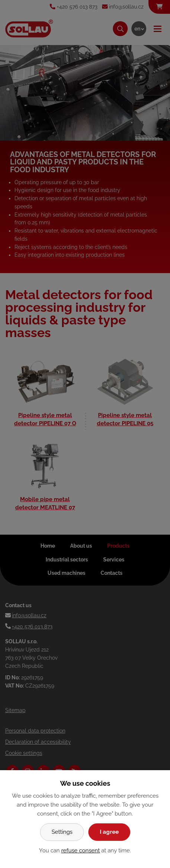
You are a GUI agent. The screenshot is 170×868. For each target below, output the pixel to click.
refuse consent (81, 851)
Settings (62, 832)
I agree (109, 832)
